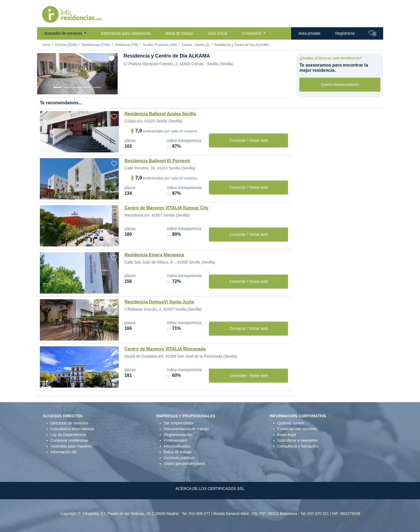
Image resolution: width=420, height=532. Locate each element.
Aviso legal (287, 435)
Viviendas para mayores (71, 446)
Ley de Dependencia (68, 435)
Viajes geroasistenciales (184, 464)
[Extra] (97, 87)
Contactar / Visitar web (249, 140)
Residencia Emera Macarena (154, 255)
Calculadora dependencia (72, 429)
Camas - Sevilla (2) (196, 45)
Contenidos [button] (252, 33)
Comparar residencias (69, 440)
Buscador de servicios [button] (64, 33)
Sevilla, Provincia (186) (160, 45)
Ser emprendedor (179, 423)
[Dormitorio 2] (77, 87)
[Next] (112, 74)
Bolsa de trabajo (179, 33)
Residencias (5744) (96, 45)
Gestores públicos (179, 458)
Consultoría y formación (298, 446)
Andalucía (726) (127, 45)
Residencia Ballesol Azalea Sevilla (160, 114)
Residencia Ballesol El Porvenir (157, 161)
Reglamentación (178, 435)
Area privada (309, 33)
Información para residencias (126, 33)
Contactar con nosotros (297, 429)
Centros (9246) (66, 45)
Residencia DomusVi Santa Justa (159, 302)
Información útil (64, 452)
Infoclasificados (177, 446)
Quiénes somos (291, 423)
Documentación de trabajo (186, 429)
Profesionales (176, 440)
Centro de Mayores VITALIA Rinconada (165, 349)
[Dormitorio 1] (67, 87)
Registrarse (345, 33)
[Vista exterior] (57, 87)
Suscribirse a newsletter (298, 440)
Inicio (46, 45)
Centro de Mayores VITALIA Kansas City (166, 208)
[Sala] (87, 87)
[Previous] (43, 74)
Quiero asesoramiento (340, 84)
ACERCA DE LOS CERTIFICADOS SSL (210, 489)
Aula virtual (218, 33)
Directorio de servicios (70, 423)
